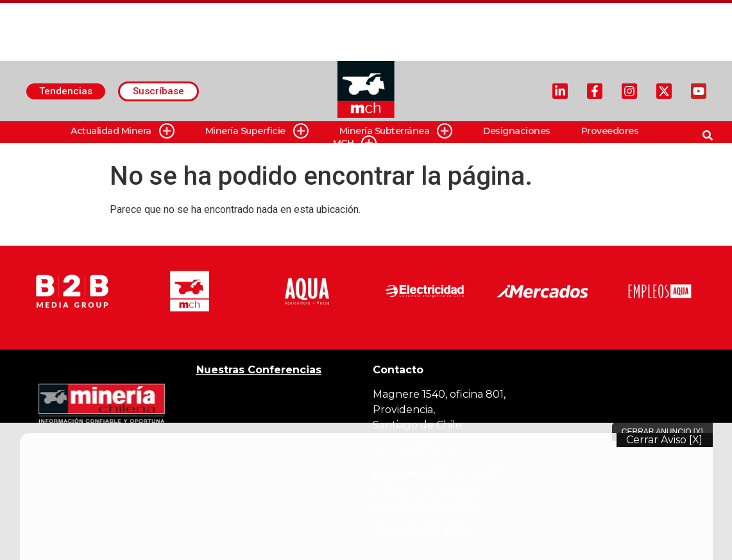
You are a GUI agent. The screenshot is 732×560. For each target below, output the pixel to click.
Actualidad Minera (123, 131)
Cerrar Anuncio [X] (662, 432)
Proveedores (610, 131)
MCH (355, 143)
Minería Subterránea (396, 131)
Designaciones (517, 131)
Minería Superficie (257, 131)
